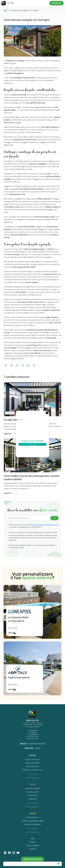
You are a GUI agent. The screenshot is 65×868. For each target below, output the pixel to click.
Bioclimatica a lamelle (33, 788)
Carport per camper (33, 766)
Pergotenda (33, 799)
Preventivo (56, 3)
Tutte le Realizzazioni (32, 778)
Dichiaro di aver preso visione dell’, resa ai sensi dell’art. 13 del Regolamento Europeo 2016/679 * (34, 526)
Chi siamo (33, 842)
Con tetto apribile (32, 792)
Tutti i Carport (32, 774)
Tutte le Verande (32, 829)
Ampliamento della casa (32, 824)
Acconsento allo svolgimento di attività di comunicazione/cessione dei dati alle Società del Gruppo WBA (32, 546)
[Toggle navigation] (8, 3)
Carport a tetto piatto (32, 763)
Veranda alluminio (32, 817)
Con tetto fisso (32, 795)
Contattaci (33, 849)
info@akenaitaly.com (34, 727)
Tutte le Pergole (33, 803)
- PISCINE (32, 748)
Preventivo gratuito (32, 859)
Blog (5, 10)
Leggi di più (10, 433)
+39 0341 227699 (28, 725)
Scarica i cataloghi (33, 845)
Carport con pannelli (32, 770)
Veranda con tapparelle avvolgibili (33, 821)
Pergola (10, 413)
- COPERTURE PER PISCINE (33, 744)
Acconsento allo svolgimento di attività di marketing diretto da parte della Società (33, 532)
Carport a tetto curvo (32, 759)
